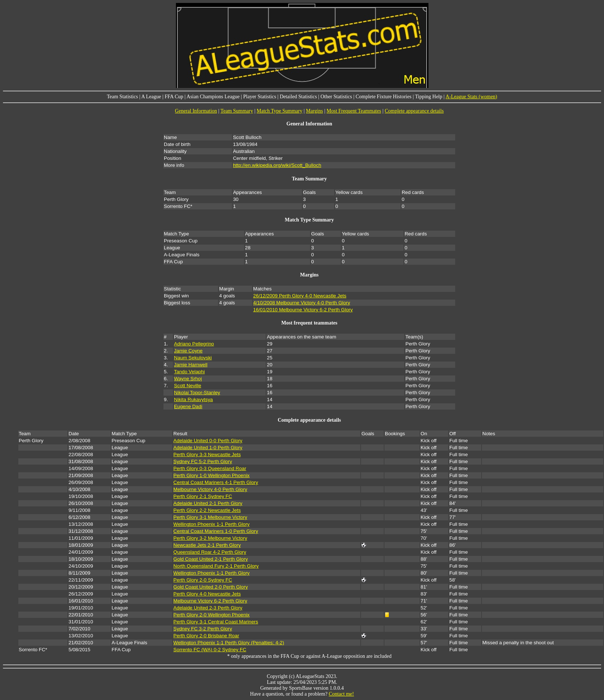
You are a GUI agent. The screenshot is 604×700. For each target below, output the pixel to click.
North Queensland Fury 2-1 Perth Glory (216, 566)
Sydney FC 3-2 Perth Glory (203, 629)
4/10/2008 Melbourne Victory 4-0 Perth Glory (302, 303)
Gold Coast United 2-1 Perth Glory (211, 559)
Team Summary (237, 111)
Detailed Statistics (298, 97)
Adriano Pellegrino (194, 344)
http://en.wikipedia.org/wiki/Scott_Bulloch (277, 165)
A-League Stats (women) (472, 97)
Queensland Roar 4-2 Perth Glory (210, 552)
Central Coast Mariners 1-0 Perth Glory (216, 531)
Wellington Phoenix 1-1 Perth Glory (211, 524)
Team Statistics (122, 97)
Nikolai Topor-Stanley (197, 393)
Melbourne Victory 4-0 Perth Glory (210, 489)
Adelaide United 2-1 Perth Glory (208, 503)
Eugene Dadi (188, 406)
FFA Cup (174, 97)
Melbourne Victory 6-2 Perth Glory (210, 601)
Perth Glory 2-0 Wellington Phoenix (211, 615)
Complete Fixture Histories (383, 97)
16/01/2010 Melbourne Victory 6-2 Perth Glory (303, 310)
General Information (196, 111)
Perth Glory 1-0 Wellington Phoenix (211, 475)
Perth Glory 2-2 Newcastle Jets (207, 510)
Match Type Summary (279, 111)
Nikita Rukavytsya (194, 400)
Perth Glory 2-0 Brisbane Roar (206, 636)
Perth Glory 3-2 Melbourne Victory (210, 538)
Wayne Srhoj (188, 379)
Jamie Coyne (188, 351)
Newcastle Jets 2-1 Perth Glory (207, 545)
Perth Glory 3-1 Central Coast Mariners (216, 622)
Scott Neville (188, 386)
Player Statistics (260, 97)
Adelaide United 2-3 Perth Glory (208, 608)
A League (151, 97)
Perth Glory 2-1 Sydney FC (203, 496)
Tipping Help (429, 97)
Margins (314, 111)
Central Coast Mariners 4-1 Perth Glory (216, 482)
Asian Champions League (213, 97)
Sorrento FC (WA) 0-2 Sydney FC (210, 650)
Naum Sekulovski (193, 358)
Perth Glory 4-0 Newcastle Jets (207, 594)
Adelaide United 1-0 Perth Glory (208, 448)
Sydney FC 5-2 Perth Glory (203, 461)
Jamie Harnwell (191, 365)
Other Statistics (336, 97)
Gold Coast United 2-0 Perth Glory (211, 587)
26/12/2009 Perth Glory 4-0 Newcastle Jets (300, 296)
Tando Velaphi (189, 372)
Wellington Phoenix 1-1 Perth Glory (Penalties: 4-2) (229, 643)
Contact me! (341, 694)
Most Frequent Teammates (354, 111)
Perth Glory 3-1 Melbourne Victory (210, 517)
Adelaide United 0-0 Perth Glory (208, 441)
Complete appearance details (414, 111)
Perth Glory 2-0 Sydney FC (203, 580)
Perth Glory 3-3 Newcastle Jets (207, 455)
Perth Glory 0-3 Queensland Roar (210, 468)
